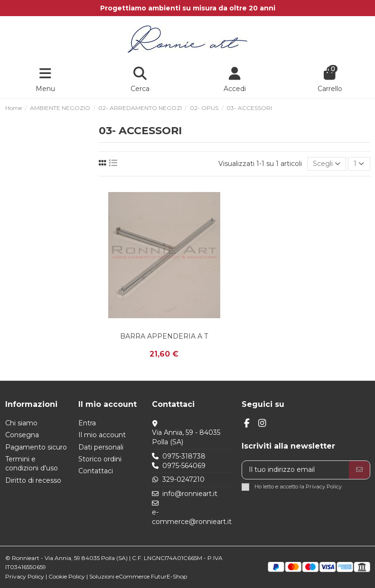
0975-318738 (184, 456)
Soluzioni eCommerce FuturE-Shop (138, 576)
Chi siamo (21, 423)
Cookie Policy (67, 576)
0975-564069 (184, 466)
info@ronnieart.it (190, 494)
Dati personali (101, 447)
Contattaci (96, 471)
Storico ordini (100, 459)
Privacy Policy (324, 487)
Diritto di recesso (33, 480)
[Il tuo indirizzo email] (296, 470)
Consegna (22, 435)
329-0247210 (183, 479)
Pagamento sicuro (36, 447)
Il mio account (102, 435)
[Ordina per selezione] (327, 164)
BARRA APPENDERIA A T (164, 336)
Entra (87, 423)
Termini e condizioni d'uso (32, 464)
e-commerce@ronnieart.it (192, 517)
